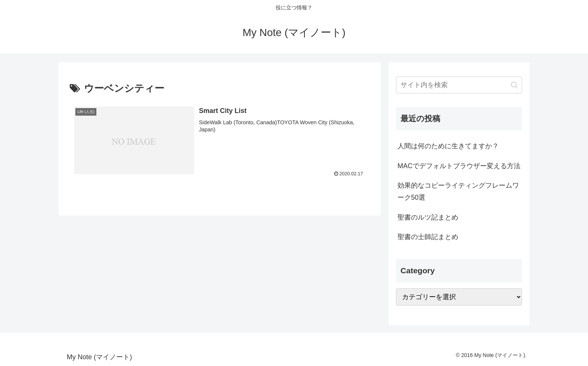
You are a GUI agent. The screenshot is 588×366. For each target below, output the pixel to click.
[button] (514, 85)
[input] (459, 85)
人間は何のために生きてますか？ (448, 146)
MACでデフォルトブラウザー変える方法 (459, 166)
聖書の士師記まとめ (428, 237)
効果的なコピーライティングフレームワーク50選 (458, 191)
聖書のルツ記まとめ (428, 217)
